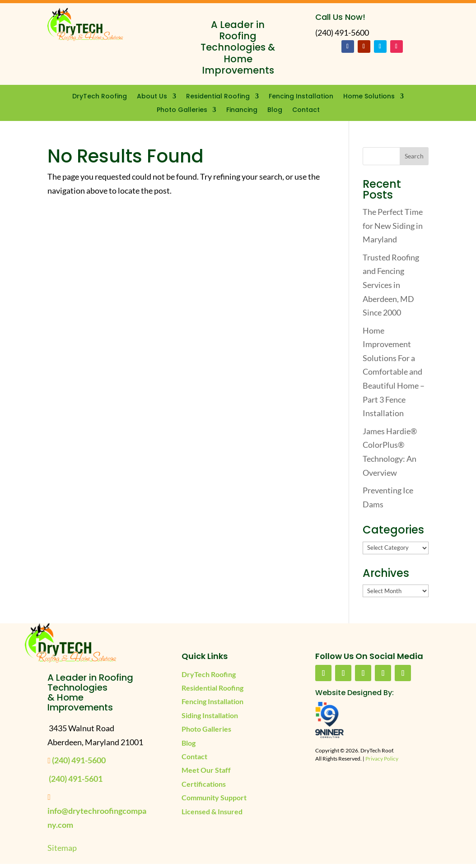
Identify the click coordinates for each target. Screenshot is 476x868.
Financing (242, 110)
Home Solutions (369, 97)
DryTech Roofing (100, 97)
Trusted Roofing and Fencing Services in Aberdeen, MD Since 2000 (391, 285)
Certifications (204, 784)
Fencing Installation (301, 97)
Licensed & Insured (212, 811)
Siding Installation (210, 715)
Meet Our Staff (206, 770)
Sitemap (62, 848)
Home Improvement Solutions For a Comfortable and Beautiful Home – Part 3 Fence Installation (394, 372)
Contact (306, 110)
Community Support (214, 797)
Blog (275, 110)
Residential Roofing (218, 97)
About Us (152, 97)
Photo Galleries (182, 110)
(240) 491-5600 (79, 760)
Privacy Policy (382, 759)
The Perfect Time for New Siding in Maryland (393, 225)
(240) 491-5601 (76, 779)
